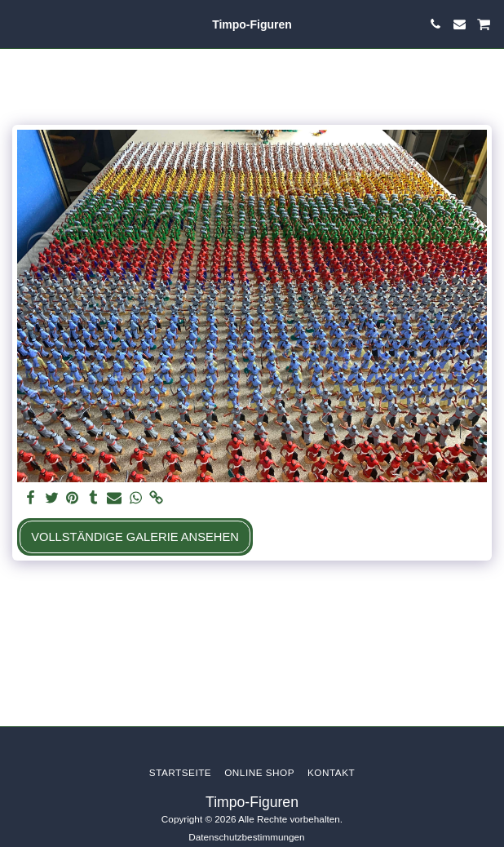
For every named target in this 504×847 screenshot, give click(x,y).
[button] (18, 24)
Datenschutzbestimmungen (246, 837)
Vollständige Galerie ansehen (135, 537)
